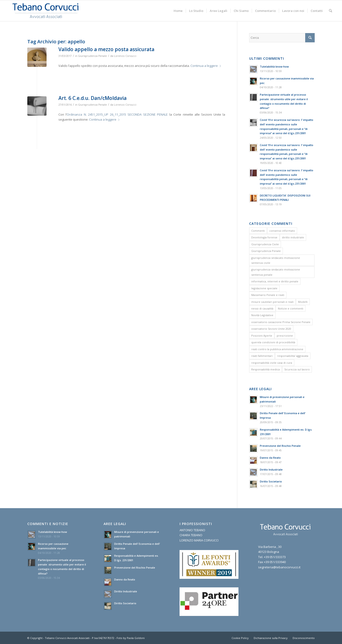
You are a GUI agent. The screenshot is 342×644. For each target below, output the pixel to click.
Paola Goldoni (136, 638)
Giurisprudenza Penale (93, 56)
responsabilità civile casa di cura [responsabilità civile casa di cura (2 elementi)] (272, 363)
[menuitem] (178, 11)
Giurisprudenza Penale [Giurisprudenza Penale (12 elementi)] (266, 251)
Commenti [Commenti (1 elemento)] (258, 231)
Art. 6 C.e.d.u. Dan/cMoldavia (93, 98)
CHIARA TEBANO (191, 535)
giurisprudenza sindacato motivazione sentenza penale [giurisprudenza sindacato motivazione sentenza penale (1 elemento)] (276, 272)
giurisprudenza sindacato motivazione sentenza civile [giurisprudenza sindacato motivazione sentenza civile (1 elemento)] (276, 260)
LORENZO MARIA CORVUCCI (199, 540)
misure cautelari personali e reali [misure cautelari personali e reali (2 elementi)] (272, 302)
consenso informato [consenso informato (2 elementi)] (282, 231)
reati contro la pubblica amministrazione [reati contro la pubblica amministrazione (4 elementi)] (277, 349)
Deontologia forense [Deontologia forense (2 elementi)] (264, 237)
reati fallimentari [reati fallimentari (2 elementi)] (262, 356)
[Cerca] (330, 11)
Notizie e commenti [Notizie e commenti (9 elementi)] (291, 308)
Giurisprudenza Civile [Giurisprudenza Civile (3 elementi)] (265, 244)
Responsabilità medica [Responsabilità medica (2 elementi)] (266, 369)
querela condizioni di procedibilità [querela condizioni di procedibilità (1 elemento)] (273, 342)
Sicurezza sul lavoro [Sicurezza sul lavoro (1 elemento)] (297, 369)
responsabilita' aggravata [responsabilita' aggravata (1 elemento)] (293, 356)
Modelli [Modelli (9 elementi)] (303, 302)
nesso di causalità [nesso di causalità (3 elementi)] (262, 308)
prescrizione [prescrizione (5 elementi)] (285, 336)
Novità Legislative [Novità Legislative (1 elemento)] (262, 315)
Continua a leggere (207, 66)
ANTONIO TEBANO (192, 530)
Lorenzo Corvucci (125, 56)
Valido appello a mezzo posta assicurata (106, 49)
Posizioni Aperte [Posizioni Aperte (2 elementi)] (262, 336)
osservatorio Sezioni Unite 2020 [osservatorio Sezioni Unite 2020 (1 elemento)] (271, 329)
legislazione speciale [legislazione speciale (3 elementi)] (264, 288)
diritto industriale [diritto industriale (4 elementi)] (293, 237)
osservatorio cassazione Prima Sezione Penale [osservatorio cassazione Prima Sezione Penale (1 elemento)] (281, 322)
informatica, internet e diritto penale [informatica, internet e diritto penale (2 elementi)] (275, 281)
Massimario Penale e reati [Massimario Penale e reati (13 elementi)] (268, 295)
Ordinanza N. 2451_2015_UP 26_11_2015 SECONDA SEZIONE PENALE (117, 114)
